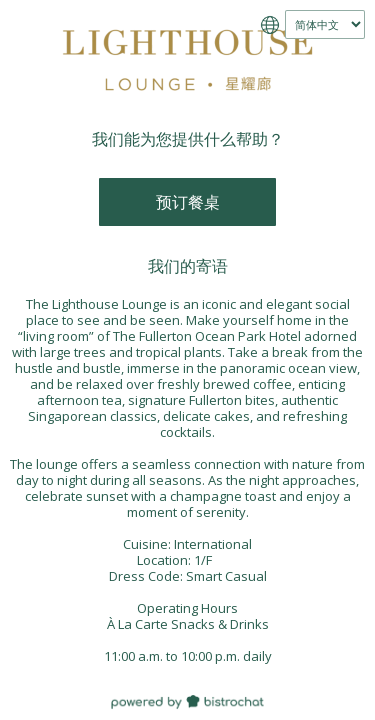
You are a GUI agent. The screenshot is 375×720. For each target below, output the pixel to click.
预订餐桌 (188, 202)
